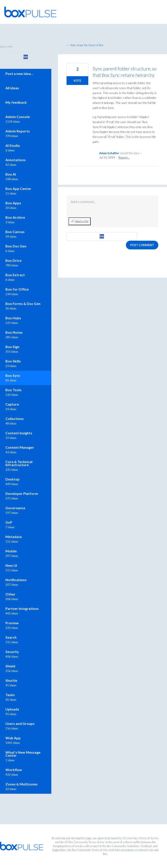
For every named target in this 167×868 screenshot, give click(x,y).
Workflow (14, 770)
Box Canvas (15, 232)
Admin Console (18, 117)
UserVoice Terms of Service (143, 838)
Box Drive (13, 260)
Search (11, 637)
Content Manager (20, 447)
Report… (124, 157)
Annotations (16, 160)
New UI (11, 565)
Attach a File (82, 221)
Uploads (12, 709)
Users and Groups (20, 723)
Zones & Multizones (22, 784)
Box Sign (12, 347)
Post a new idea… (19, 74)
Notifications (16, 580)
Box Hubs (13, 318)
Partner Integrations (22, 608)
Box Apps (13, 203)
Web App (13, 738)
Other (10, 594)
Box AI (11, 174)
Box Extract (15, 275)
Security (12, 652)
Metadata (14, 537)
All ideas (12, 88)
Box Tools (13, 390)
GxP (9, 522)
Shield (10, 666)
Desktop (13, 479)
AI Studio (13, 145)
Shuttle (11, 680)
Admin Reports (18, 131)
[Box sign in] (102, 236)
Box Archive (15, 217)
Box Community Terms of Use (87, 842)
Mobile (11, 551)
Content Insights (19, 433)
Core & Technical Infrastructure (19, 463)
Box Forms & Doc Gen (23, 304)
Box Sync (13, 375)
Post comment (142, 245)
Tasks (10, 695)
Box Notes (14, 332)
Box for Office (17, 289)
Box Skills (13, 361)
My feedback (16, 102)
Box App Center (18, 189)
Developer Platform (22, 493)
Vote (77, 81)
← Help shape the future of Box (85, 45)
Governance (15, 508)
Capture (12, 404)
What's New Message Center (23, 754)
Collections (15, 419)
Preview (12, 623)
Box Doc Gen (16, 246)
